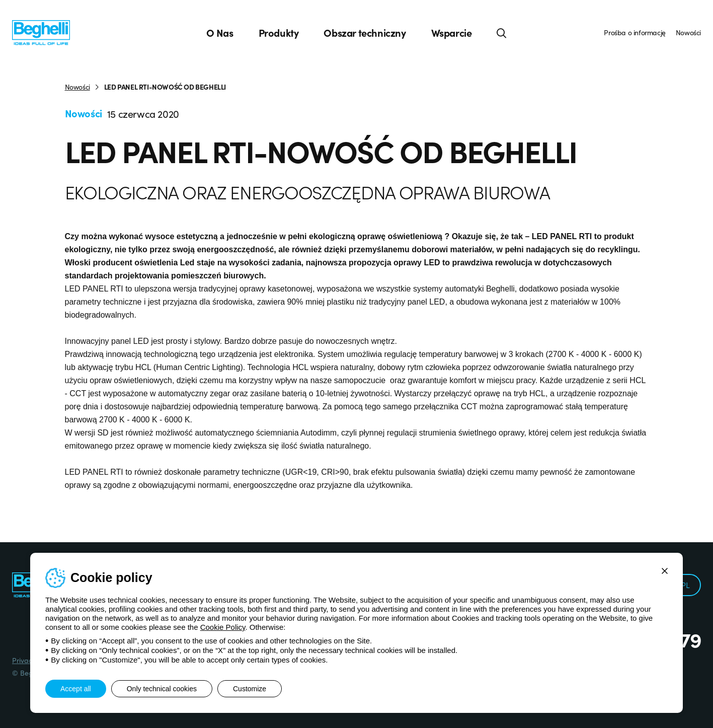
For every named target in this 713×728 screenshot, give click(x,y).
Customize (250, 689)
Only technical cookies (162, 689)
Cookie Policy (223, 627)
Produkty (279, 33)
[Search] (502, 33)
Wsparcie (452, 33)
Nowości (688, 32)
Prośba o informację (635, 32)
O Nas (220, 33)
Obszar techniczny (365, 33)
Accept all (76, 689)
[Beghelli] (41, 32)
